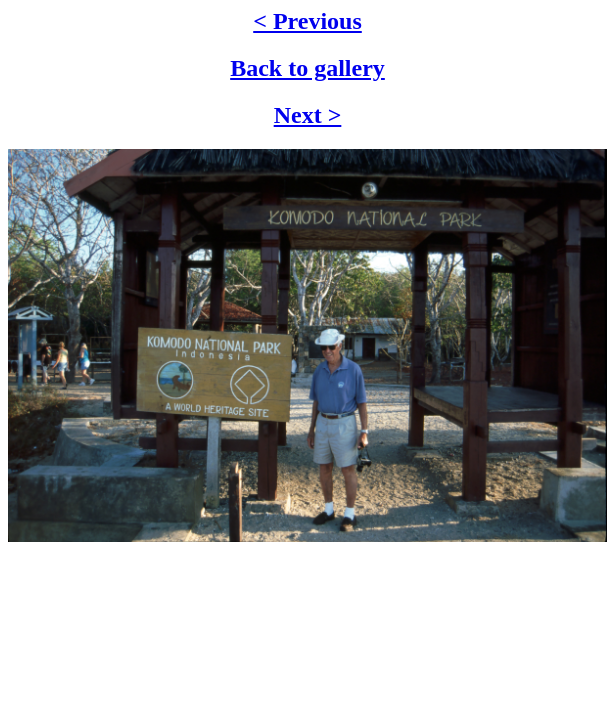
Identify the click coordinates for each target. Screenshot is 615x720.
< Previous (307, 21)
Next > (308, 115)
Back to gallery (307, 68)
